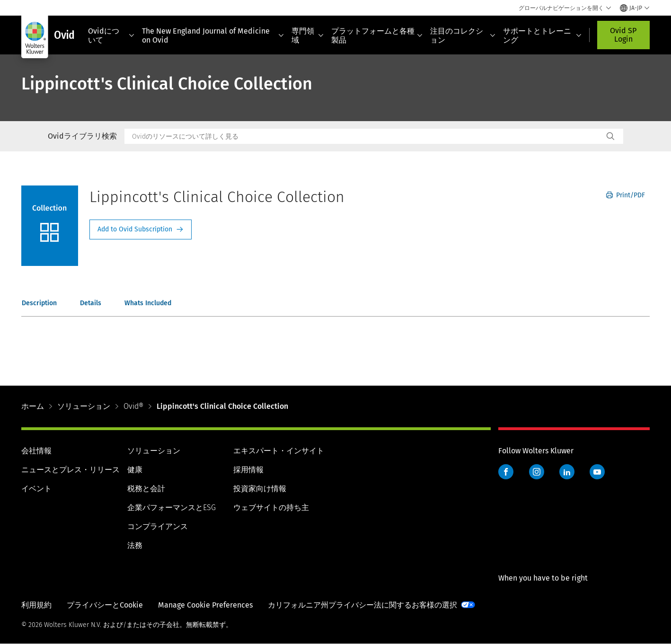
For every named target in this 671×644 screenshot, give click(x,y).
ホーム (33, 406)
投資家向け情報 (260, 489)
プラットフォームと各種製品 (377, 35)
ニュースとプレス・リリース (71, 470)
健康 (135, 470)
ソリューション (84, 406)
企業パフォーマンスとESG (172, 507)
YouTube (597, 472)
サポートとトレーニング (542, 35)
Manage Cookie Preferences (205, 605)
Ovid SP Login (623, 35)
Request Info (141, 229)
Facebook (506, 472)
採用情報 (248, 470)
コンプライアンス (158, 526)
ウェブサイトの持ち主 (271, 507)
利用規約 (36, 605)
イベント (36, 489)
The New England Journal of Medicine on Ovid (213, 35)
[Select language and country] (635, 8)
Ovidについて (111, 35)
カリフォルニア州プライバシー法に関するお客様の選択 (362, 605)
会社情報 (36, 451)
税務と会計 (146, 489)
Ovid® (133, 406)
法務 (135, 545)
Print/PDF (626, 195)
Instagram (537, 472)
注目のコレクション (463, 35)
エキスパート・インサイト (279, 451)
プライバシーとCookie (105, 605)
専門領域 (308, 35)
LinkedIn (567, 472)
